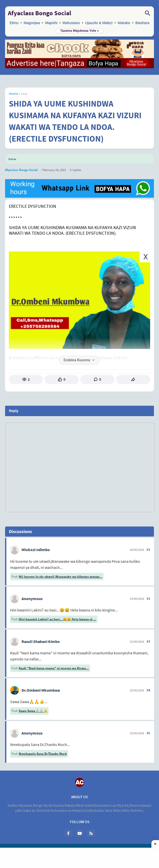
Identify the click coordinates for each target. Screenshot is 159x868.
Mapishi (51, 23)
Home (13, 94)
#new (12, 159)
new (24, 94)
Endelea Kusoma (79, 360)
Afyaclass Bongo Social (39, 13)
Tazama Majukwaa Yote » (79, 31)
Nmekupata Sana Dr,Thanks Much (43, 754)
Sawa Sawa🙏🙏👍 (33, 711)
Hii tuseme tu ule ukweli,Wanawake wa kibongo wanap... (61, 577)
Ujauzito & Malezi (99, 23)
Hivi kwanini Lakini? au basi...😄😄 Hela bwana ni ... (57, 619)
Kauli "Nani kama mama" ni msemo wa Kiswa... (54, 668)
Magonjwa (32, 23)
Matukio (124, 23)
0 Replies (75, 170)
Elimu (14, 23)
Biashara (142, 23)
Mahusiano (71, 23)
